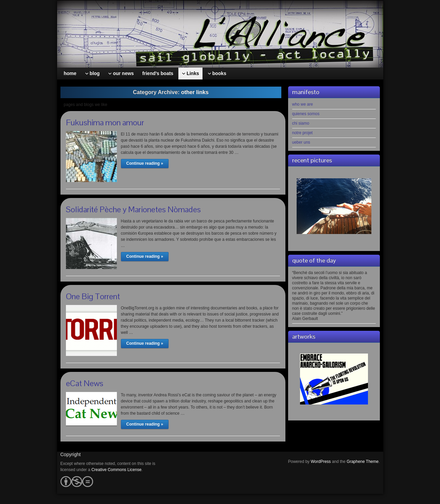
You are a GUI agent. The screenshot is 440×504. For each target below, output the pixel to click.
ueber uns (301, 142)
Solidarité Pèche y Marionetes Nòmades (133, 209)
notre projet (303, 133)
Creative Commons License (116, 470)
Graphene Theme (363, 462)
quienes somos (306, 114)
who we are (303, 104)
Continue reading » (145, 163)
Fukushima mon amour (105, 122)
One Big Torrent (93, 296)
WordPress (321, 462)
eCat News (85, 383)
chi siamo (301, 123)
